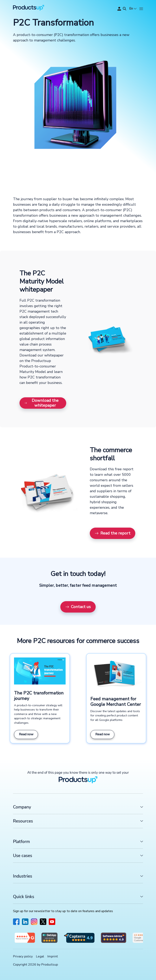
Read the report (113, 533)
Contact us (78, 607)
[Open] (141, 9)
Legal (40, 956)
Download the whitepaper (41, 403)
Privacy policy (23, 956)
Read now (26, 734)
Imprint (53, 956)
